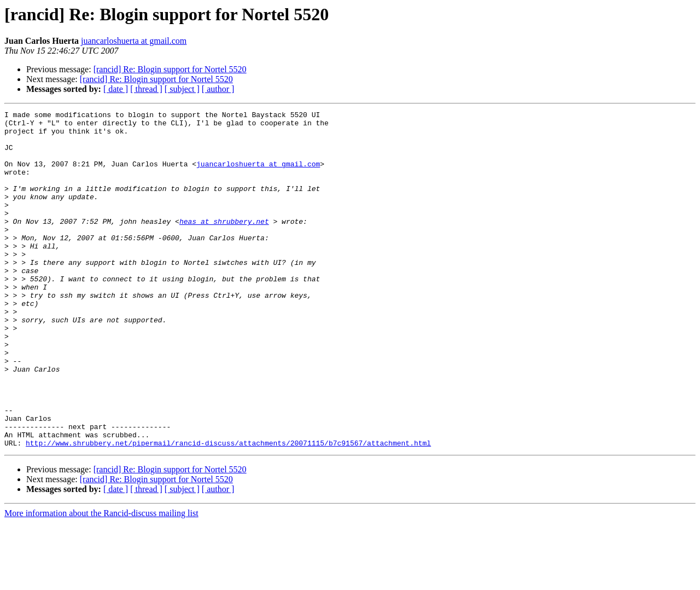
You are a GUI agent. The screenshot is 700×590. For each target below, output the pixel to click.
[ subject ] (182, 89)
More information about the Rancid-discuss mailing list (101, 580)
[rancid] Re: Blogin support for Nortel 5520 (170, 69)
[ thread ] (146, 89)
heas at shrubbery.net (224, 244)
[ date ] (116, 89)
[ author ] (218, 89)
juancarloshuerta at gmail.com (134, 41)
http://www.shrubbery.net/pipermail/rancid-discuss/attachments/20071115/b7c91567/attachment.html (228, 510)
